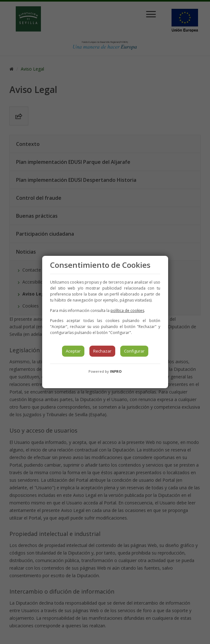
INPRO (116, 371)
